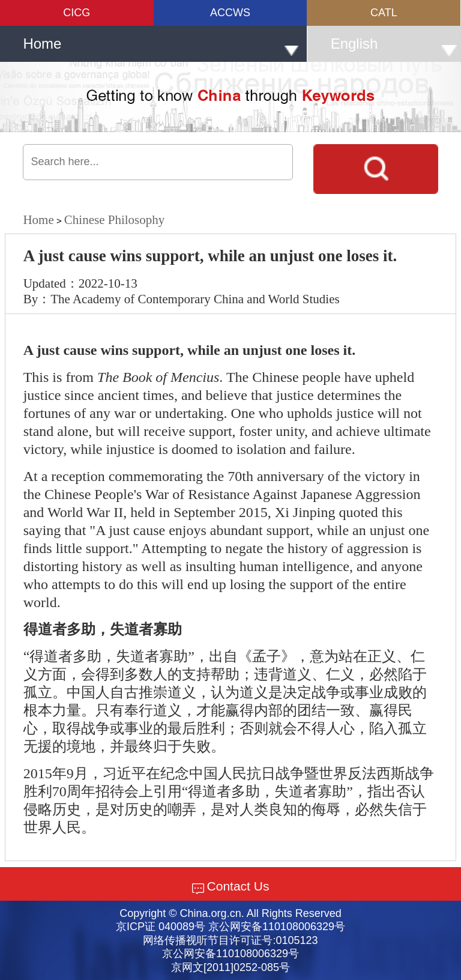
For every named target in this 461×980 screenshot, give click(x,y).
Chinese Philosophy (114, 220)
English (394, 46)
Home (161, 46)
